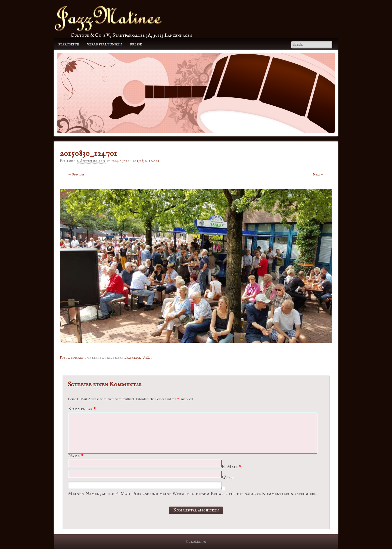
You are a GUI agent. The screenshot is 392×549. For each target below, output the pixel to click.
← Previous (76, 174)
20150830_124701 (146, 161)
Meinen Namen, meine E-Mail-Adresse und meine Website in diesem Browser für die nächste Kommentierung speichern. (193, 494)
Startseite (69, 44)
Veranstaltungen (105, 44)
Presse (136, 44)
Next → (318, 174)
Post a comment (73, 358)
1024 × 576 (119, 161)
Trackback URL (137, 358)
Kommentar (83, 409)
